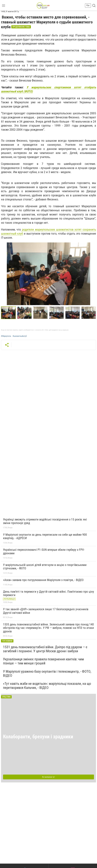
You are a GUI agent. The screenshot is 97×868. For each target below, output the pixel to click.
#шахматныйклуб (20, 336)
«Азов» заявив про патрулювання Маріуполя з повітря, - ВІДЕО (43, 580)
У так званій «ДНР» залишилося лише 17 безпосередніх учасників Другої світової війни (46, 611)
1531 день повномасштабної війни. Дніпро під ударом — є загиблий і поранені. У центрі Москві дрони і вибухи (45, 649)
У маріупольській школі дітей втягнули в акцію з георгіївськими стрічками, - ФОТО (45, 567)
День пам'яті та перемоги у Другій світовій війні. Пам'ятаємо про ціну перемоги (48, 593)
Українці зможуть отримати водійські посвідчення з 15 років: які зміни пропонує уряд (45, 521)
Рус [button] (88, 5)
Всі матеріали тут (48, 777)
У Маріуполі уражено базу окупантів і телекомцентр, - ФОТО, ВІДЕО (47, 673)
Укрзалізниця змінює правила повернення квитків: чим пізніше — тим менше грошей (43, 661)
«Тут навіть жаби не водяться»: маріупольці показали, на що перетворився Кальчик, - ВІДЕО (47, 686)
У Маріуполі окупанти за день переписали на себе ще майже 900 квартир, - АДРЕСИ (45, 536)
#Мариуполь (6, 336)
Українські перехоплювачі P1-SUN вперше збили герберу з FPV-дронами (44, 551)
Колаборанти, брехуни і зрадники (38, 737)
